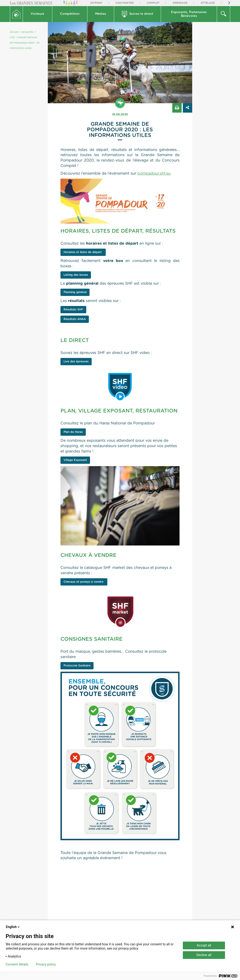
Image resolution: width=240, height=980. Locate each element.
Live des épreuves (76, 361)
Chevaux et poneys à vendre (84, 582)
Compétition (70, 14)
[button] (38, 14)
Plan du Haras (73, 432)
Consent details (17, 964)
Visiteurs (37, 14)
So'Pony (96, 3)
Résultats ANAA (75, 319)
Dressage (180, 3)
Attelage (208, 3)
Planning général (75, 292)
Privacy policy (46, 964)
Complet (153, 3)
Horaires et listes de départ (83, 252)
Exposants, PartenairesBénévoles (189, 14)
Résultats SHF (73, 309)
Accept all (204, 945)
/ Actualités (26, 32)
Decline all (204, 955)
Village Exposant (75, 460)
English (13, 927)
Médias (101, 14)
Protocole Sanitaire (77, 666)
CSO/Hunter (125, 3)
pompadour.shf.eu (154, 173)
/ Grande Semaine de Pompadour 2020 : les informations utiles (25, 43)
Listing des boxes (76, 275)
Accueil (14, 32)
